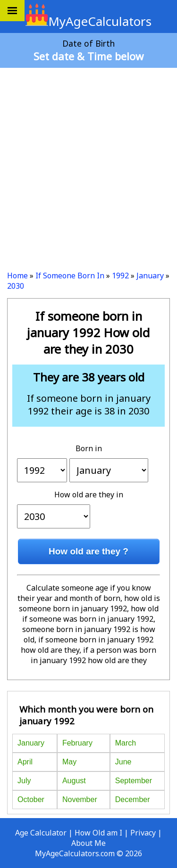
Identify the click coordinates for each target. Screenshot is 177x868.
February (77, 743)
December (133, 799)
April (25, 762)
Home (17, 276)
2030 (16, 286)
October (31, 799)
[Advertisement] (88, 166)
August (74, 781)
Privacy (143, 833)
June (123, 762)
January (150, 276)
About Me (88, 843)
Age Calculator (41, 833)
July (24, 781)
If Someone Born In (70, 276)
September (134, 781)
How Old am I (98, 833)
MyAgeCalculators (88, 21)
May (69, 762)
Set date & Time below (88, 56)
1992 (120, 276)
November (80, 799)
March (126, 743)
